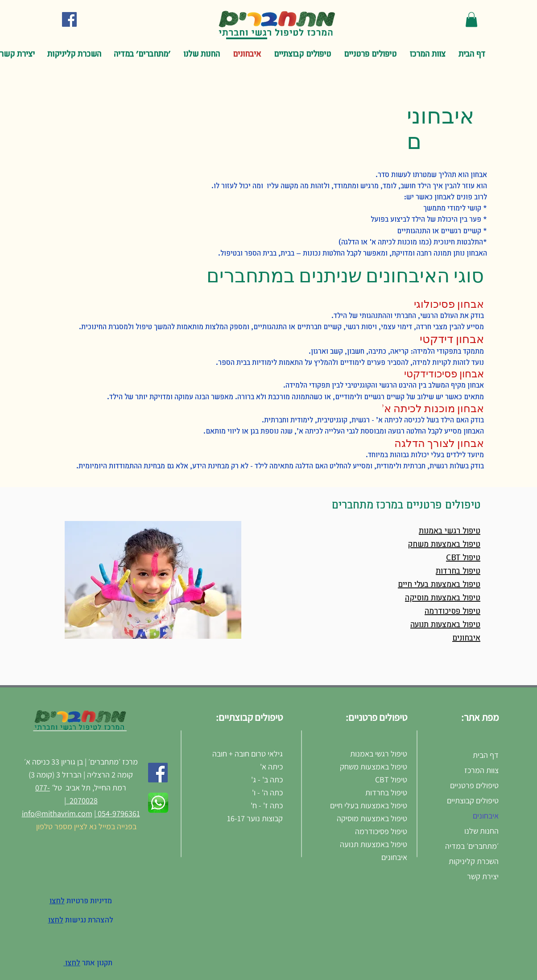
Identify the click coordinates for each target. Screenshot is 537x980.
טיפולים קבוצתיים (473, 800)
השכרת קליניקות (474, 861)
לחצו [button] (56, 920)
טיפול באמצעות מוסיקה (443, 598)
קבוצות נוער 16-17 (255, 818)
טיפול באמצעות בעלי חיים (439, 585)
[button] (471, 19)
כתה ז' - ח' (266, 805)
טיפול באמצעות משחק (444, 545)
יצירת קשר (483, 876)
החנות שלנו (481, 831)
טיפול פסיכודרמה (452, 612)
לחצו (72, 963)
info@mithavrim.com (57, 813)
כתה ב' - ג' (267, 779)
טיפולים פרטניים (474, 785)
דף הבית (486, 755)
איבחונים (466, 638)
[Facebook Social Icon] (69, 19)
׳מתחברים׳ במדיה (472, 846)
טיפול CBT (463, 558)
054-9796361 (118, 813)
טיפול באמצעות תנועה (445, 625)
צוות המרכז (481, 770)
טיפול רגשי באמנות (450, 531)
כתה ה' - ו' (267, 792)
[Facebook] (158, 773)
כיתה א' (271, 767)
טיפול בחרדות (458, 571)
